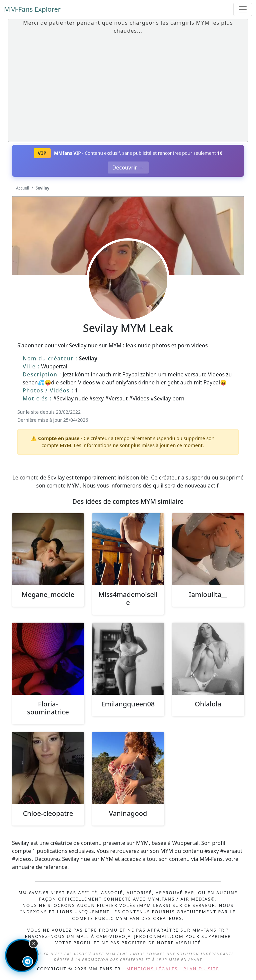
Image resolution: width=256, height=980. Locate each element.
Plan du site (201, 969)
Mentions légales (152, 969)
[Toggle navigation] (243, 9)
